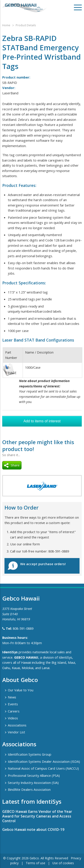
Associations (17, 725)
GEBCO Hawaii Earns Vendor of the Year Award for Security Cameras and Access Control (37, 816)
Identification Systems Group (30, 754)
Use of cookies (63, 863)
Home (6, 25)
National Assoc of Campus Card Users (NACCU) (43, 768)
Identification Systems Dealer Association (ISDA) (44, 761)
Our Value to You (21, 690)
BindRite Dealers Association (29, 789)
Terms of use (36, 863)
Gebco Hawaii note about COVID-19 (33, 830)
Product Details (26, 25)
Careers (14, 711)
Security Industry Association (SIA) (33, 783)
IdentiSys (10, 652)
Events (13, 704)
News (12, 697)
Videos (13, 718)
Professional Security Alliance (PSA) (34, 775)
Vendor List (16, 732)
